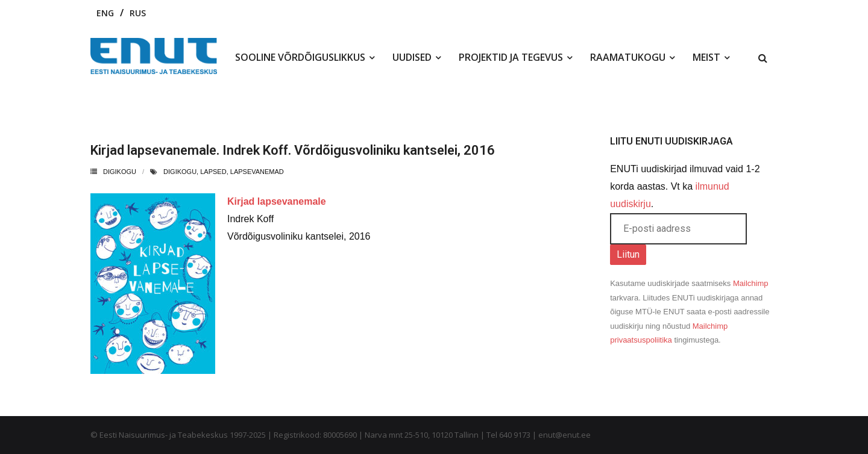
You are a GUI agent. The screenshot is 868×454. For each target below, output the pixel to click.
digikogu (180, 172)
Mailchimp (751, 283)
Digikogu (120, 172)
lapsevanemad (257, 172)
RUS (138, 13)
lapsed (213, 172)
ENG (105, 13)
